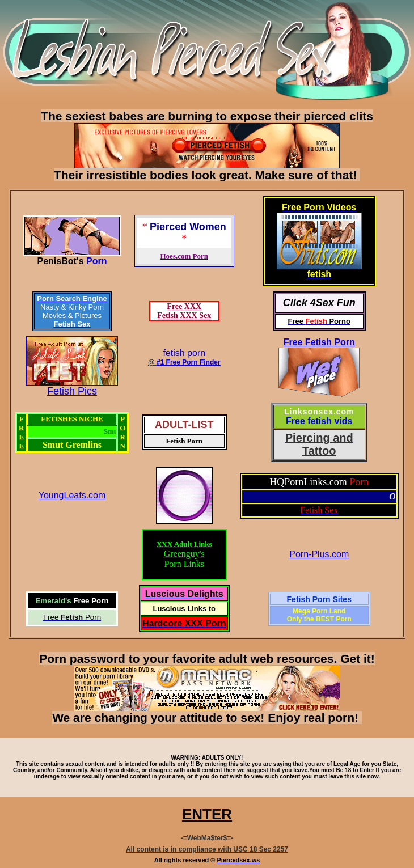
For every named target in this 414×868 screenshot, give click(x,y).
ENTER (207, 814)
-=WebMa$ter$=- (207, 838)
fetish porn (184, 353)
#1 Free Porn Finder (189, 362)
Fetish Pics (72, 391)
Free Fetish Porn (319, 342)
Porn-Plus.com (319, 554)
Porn (96, 261)
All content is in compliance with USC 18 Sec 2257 (207, 849)
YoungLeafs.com (72, 495)
